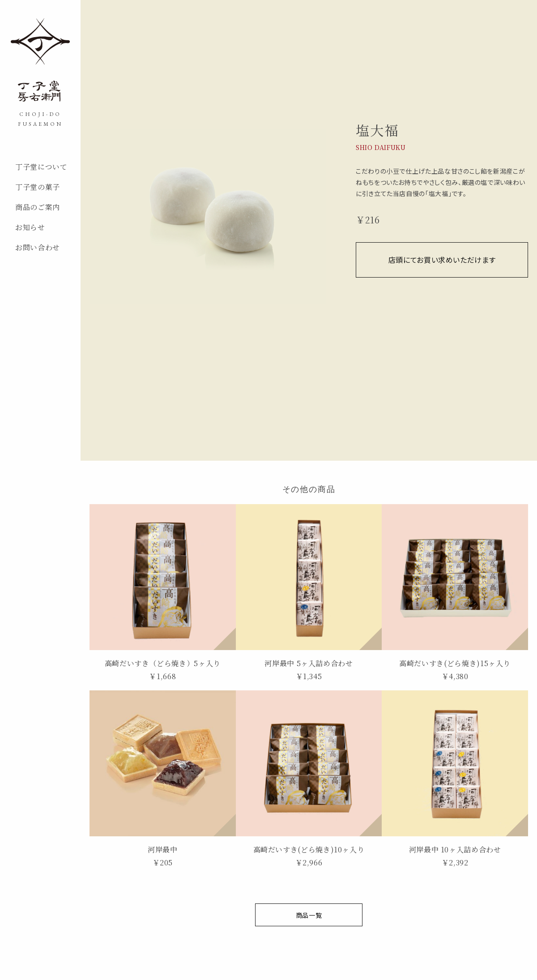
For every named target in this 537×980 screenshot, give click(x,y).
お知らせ (30, 227)
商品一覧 (309, 915)
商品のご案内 (38, 207)
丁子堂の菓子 (38, 187)
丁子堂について (41, 167)
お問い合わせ (38, 247)
